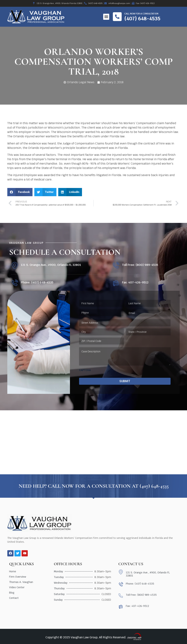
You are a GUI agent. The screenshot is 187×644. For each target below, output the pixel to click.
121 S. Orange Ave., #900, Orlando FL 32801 (51, 265)
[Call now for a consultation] (117, 17)
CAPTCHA (85, 370)
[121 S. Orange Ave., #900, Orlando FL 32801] (15, 266)
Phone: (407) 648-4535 (37, 282)
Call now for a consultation (141, 14)
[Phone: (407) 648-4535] (15, 283)
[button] (106, 17)
